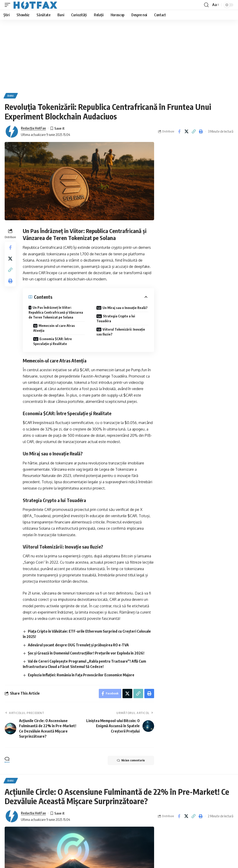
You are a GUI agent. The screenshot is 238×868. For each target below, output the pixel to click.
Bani (11, 96)
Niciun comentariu (131, 760)
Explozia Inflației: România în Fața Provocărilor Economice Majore (81, 675)
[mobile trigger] (9, 5)
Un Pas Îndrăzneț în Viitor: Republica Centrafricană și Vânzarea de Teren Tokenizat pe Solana (56, 312)
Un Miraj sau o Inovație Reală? (125, 308)
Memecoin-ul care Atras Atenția (54, 328)
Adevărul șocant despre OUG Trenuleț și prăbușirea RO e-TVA (78, 645)
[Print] (201, 132)
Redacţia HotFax (33, 128)
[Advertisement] (119, 55)
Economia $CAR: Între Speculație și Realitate (53, 341)
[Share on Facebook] (179, 132)
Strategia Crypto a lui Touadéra (116, 319)
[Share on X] (186, 132)
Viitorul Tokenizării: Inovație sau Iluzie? (121, 332)
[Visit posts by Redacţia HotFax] (12, 132)
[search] (206, 5)
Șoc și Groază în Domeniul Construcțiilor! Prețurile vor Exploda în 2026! (86, 653)
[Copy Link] (194, 132)
